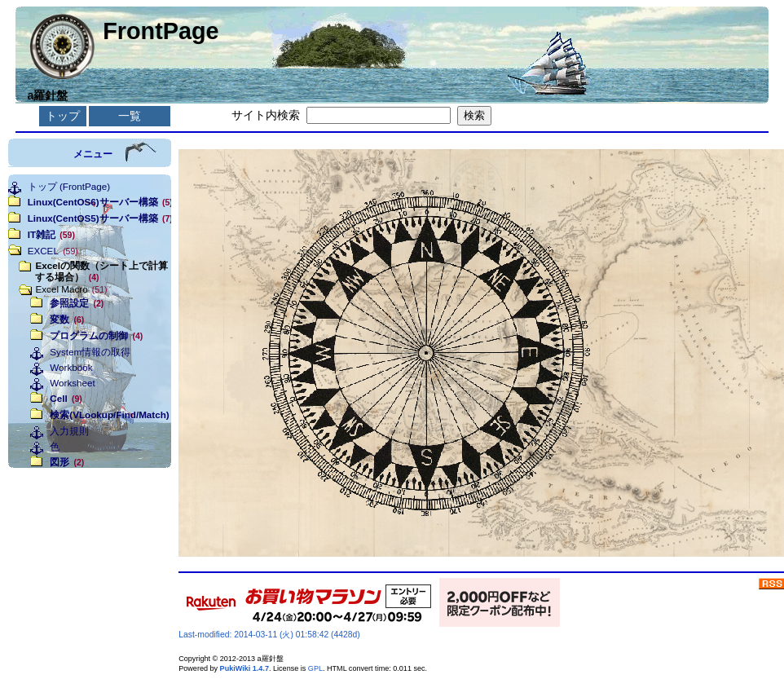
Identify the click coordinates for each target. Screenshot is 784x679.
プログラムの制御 (96, 335)
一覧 (130, 116)
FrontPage (161, 31)
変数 (67, 319)
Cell (66, 398)
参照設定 (77, 303)
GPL (315, 668)
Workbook (71, 367)
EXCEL (53, 251)
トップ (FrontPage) (69, 186)
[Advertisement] (90, 549)
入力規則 (69, 431)
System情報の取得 (90, 352)
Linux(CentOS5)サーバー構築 (94, 218)
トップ (63, 116)
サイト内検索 (266, 115)
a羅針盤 (47, 95)
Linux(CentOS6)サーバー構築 (94, 202)
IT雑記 (51, 234)
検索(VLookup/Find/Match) (106, 414)
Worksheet (73, 383)
